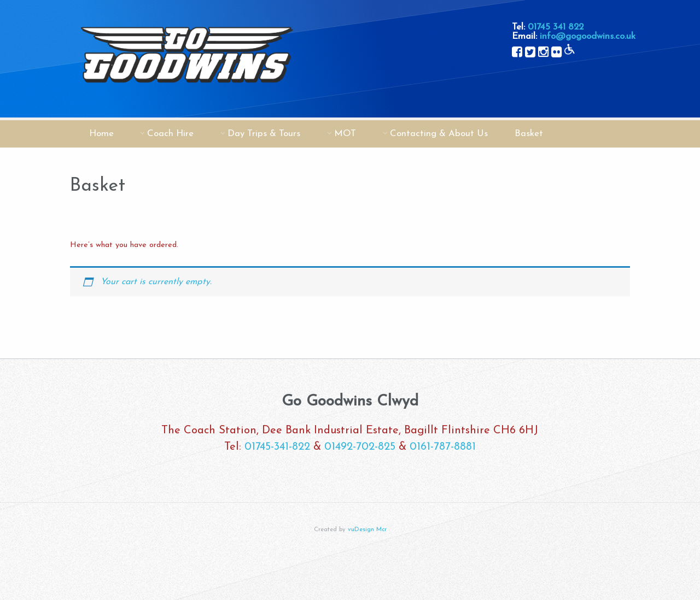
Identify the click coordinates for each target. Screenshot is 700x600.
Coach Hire (170, 134)
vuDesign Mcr (367, 530)
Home (101, 134)
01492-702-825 (360, 447)
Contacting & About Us (439, 134)
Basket (529, 134)
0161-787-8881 (443, 447)
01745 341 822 (556, 27)
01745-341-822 (277, 447)
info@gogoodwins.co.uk (588, 36)
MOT (345, 134)
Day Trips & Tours (264, 134)
